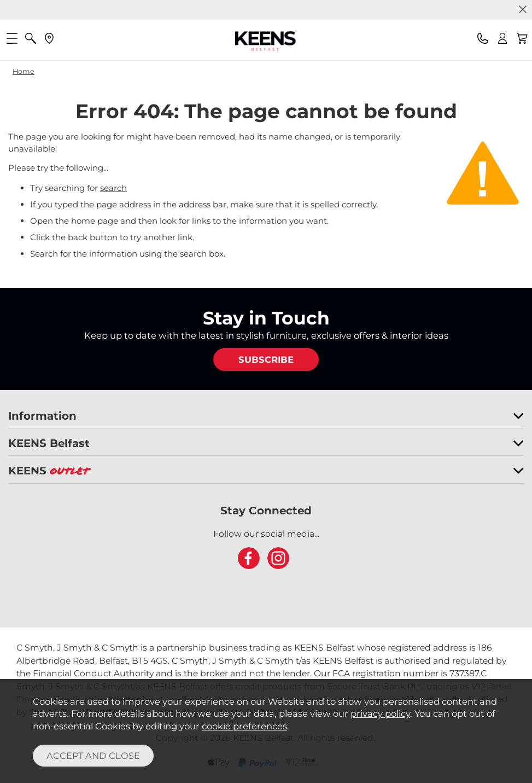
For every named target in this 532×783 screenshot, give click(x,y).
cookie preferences (244, 726)
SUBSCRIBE (266, 359)
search (113, 188)
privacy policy (380, 714)
